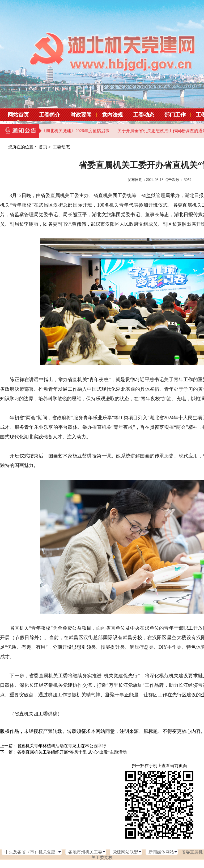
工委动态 (144, 115)
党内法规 (112, 115)
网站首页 (18, 115)
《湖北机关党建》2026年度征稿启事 (75, 131)
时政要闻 (81, 115)
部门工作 (175, 115)
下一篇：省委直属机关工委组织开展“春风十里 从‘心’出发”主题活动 (63, 752)
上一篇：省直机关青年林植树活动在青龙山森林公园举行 (53, 746)
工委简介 (50, 115)
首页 (43, 147)
